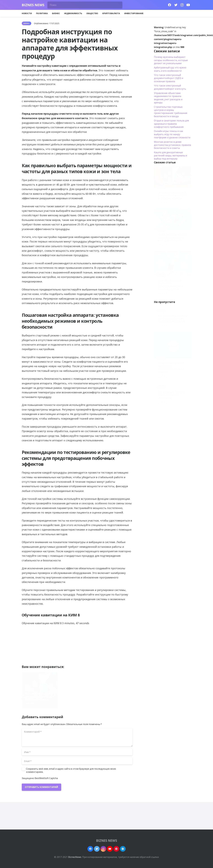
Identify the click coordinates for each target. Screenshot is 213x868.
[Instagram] (182, 5)
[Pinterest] (116, 849)
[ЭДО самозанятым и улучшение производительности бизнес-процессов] (173, 263)
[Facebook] (170, 5)
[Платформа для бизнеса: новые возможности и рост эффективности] (173, 219)
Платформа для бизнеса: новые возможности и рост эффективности (77, 697)
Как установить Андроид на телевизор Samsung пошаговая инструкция (173, 319)
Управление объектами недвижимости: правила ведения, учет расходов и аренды (168, 98)
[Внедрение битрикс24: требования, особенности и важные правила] (173, 345)
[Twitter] (176, 5)
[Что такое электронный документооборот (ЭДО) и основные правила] (173, 177)
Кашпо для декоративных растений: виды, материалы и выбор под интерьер (170, 156)
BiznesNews (75, 857)
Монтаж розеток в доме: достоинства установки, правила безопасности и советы (172, 145)
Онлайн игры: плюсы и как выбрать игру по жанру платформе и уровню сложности (172, 134)
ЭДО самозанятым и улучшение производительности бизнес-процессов (112, 695)
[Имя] (77, 752)
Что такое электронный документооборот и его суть (170, 87)
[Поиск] (85, 5)
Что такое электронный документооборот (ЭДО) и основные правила (39, 697)
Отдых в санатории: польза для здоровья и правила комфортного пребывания (171, 124)
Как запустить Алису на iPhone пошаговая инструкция (172, 395)
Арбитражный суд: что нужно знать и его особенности (170, 69)
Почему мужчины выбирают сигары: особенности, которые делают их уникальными (171, 60)
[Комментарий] (77, 737)
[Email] (77, 761)
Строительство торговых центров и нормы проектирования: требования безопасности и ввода (171, 112)
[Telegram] (123, 849)
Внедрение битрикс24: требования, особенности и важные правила (171, 368)
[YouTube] (188, 5)
